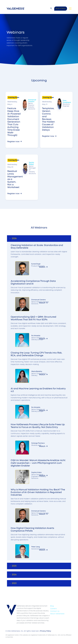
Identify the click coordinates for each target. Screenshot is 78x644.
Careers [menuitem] (53, 609)
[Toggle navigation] (70, 9)
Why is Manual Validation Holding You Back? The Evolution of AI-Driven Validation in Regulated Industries (38, 492)
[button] (51, 9)
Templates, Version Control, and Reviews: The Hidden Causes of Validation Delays (48, 119)
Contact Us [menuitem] (55, 611)
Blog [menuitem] (52, 606)
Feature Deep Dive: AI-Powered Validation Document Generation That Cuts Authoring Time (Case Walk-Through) (14, 122)
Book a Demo (61, 9)
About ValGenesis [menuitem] (57, 614)
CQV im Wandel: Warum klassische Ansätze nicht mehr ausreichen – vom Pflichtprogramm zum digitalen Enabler (38, 463)
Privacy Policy (46, 631)
